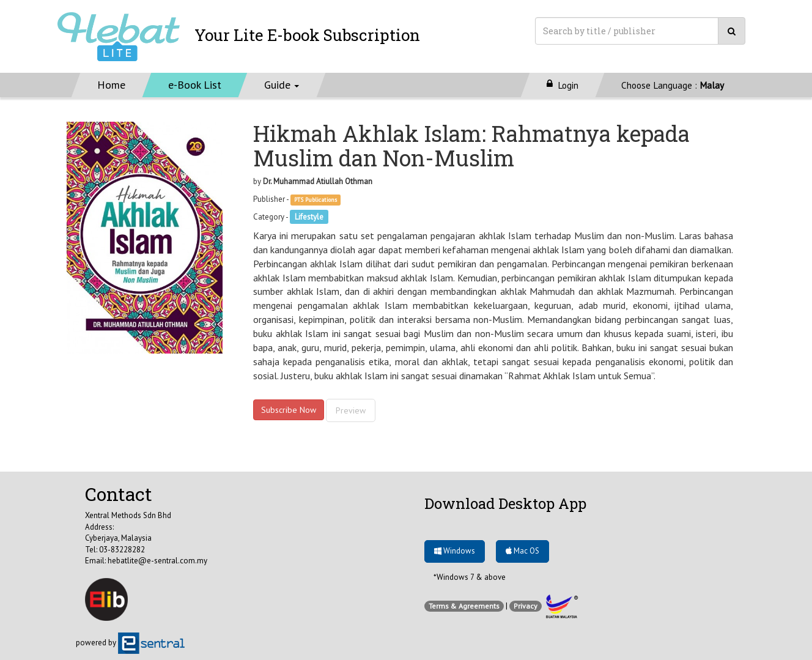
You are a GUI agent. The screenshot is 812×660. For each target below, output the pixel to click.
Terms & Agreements (464, 606)
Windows (455, 551)
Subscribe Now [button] (289, 410)
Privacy (526, 606)
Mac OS (522, 551)
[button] (282, 85)
